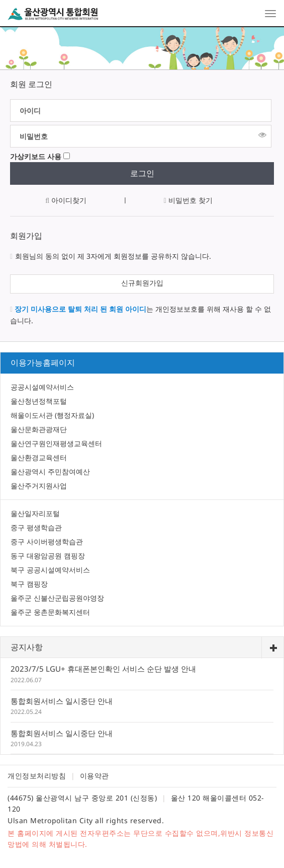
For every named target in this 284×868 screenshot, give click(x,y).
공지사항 (27, 647)
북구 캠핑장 (29, 584)
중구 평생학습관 (36, 527)
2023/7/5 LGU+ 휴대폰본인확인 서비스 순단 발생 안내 (103, 669)
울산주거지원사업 (39, 486)
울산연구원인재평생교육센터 (56, 443)
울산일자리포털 (35, 513)
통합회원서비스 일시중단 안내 (62, 701)
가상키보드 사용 (36, 156)
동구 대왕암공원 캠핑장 (48, 556)
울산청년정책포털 (39, 401)
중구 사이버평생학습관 (47, 541)
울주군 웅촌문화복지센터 (50, 612)
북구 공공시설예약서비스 (50, 570)
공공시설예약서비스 (42, 387)
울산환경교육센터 (39, 457)
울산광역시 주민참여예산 (50, 472)
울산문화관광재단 (39, 429)
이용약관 (94, 776)
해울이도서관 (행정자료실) (52, 415)
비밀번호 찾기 (188, 200)
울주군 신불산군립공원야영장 (57, 598)
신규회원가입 (142, 283)
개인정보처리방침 (37, 776)
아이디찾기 (66, 200)
